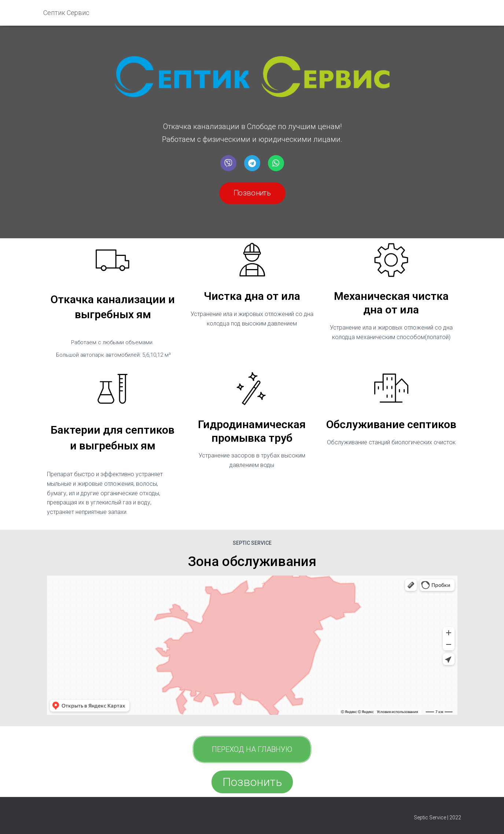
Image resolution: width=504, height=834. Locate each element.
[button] (252, 193)
